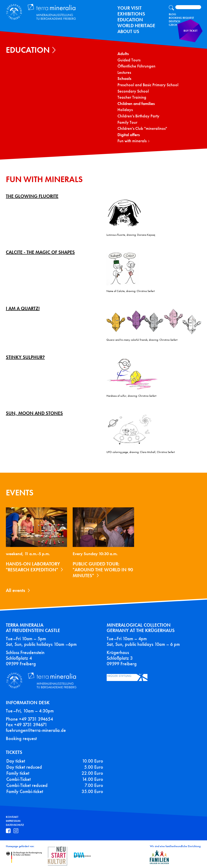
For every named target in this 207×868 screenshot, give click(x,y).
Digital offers (129, 135)
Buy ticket (192, 34)
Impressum (13, 821)
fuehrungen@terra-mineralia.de (36, 730)
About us (128, 31)
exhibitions (131, 14)
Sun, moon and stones (34, 413)
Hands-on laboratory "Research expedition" (33, 567)
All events (15, 590)
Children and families (136, 104)
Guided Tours (129, 60)
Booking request (21, 738)
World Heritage (136, 26)
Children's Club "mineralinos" (142, 129)
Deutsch (174, 21)
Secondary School (133, 91)
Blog (172, 14)
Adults (123, 54)
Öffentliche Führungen (136, 66)
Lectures (124, 73)
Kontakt (12, 817)
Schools (124, 79)
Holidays (125, 110)
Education (130, 20)
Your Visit (130, 8)
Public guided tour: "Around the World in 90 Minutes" (103, 570)
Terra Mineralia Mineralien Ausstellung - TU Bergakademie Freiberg (39, 11)
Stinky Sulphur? (25, 357)
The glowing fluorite (32, 196)
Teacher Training (132, 97)
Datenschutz (15, 825)
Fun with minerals (132, 141)
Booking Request (181, 18)
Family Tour (127, 122)
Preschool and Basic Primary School (148, 85)
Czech (173, 25)
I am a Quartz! (23, 308)
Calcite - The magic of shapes (40, 252)
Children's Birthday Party (138, 116)
